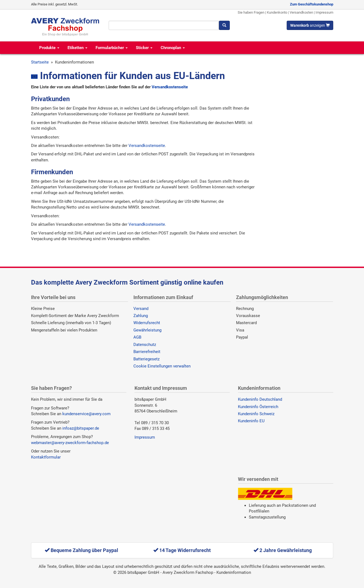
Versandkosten (301, 12)
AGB (137, 337)
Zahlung (141, 316)
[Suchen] (224, 25)
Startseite (40, 62)
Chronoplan (173, 48)
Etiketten (77, 48)
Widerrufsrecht (147, 323)
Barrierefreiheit (147, 352)
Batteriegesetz (146, 359)
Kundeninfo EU (251, 421)
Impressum (324, 12)
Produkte (49, 48)
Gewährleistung (147, 330)
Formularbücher (112, 48)
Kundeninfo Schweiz (256, 414)
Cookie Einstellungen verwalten (162, 366)
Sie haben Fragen (251, 12)
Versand (141, 309)
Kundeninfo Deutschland (260, 399)
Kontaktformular (46, 457)
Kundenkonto (277, 12)
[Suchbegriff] (164, 25)
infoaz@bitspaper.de (81, 428)
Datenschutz (145, 345)
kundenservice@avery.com (86, 414)
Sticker (144, 48)
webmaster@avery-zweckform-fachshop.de (70, 443)
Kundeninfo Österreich (258, 407)
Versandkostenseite (170, 87)
